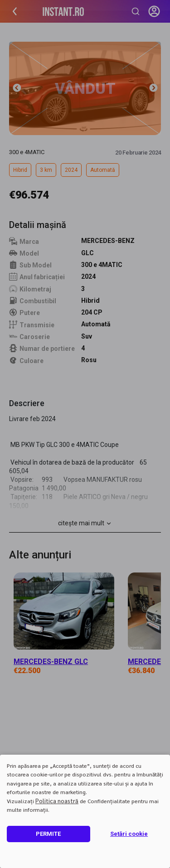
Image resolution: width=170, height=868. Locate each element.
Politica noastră (57, 801)
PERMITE (48, 834)
